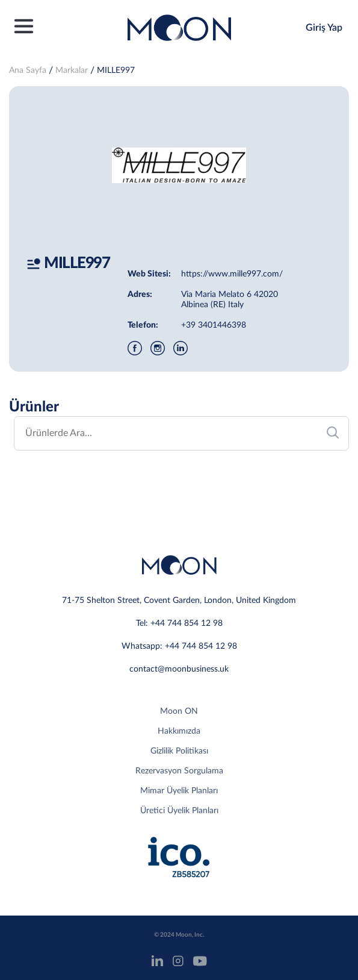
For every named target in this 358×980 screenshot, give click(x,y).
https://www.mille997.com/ (232, 274)
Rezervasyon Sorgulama (179, 771)
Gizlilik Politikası (179, 751)
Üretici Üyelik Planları (179, 811)
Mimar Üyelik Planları (179, 791)
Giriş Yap (324, 28)
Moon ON (179, 711)
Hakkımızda (179, 731)
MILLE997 (116, 70)
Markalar (72, 70)
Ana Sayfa (28, 70)
